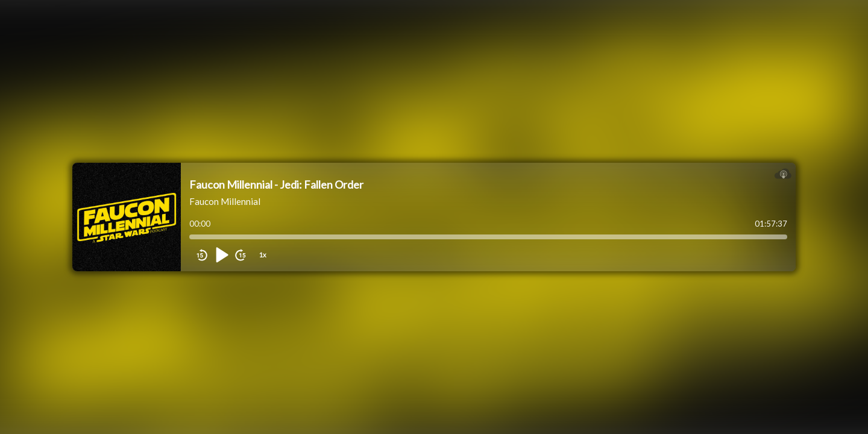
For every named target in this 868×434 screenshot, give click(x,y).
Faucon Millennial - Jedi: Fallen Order (276, 184)
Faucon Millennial (225, 201)
